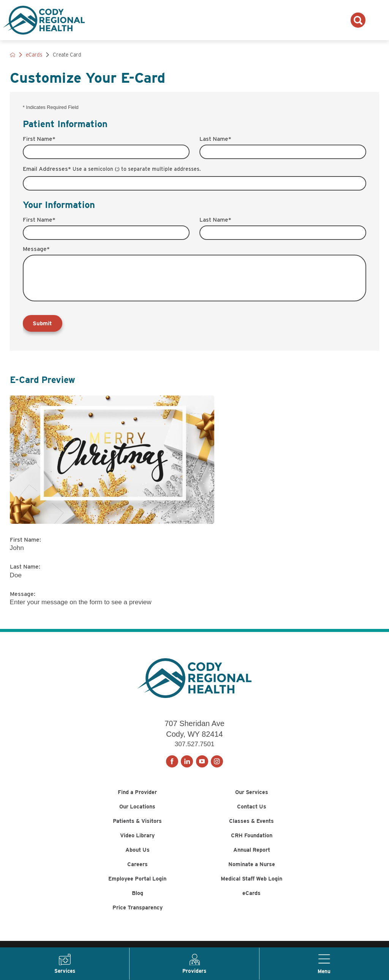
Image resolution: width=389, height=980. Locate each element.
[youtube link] (202, 762)
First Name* (39, 139)
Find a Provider (138, 794)
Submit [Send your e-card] (43, 324)
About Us (137, 862)
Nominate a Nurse (252, 879)
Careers (137, 879)
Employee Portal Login (138, 896)
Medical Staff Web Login (251, 896)
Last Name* (215, 139)
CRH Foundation (252, 845)
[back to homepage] (13, 55)
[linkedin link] (187, 762)
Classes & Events (251, 828)
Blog (137, 913)
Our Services (252, 794)
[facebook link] (172, 762)
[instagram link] (217, 762)
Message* (36, 249)
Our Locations (138, 811)
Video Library (138, 845)
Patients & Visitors (138, 828)
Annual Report (252, 862)
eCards (252, 913)
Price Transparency (138, 930)
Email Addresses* (112, 169)
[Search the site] (358, 20)
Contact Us (251, 811)
